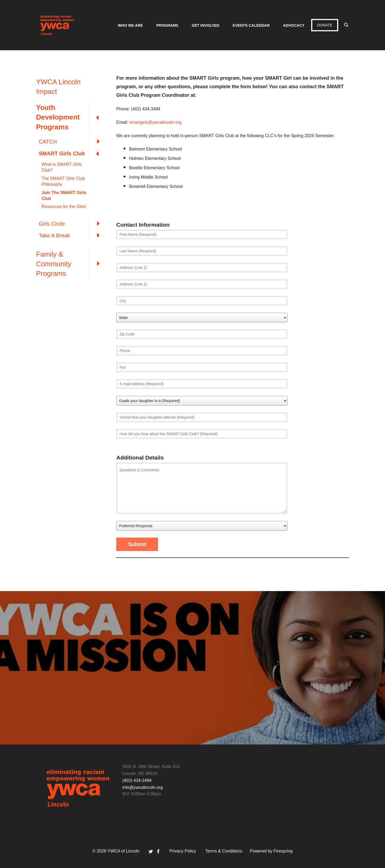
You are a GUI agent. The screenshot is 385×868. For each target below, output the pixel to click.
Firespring (283, 851)
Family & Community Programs (71, 264)
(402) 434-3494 (137, 780)
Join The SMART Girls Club (64, 196)
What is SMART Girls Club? (62, 167)
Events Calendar (251, 25)
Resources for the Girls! (64, 207)
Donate (325, 25)
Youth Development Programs (71, 117)
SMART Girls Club (72, 153)
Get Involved (205, 25)
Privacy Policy (183, 851)
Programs (167, 25)
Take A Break (72, 236)
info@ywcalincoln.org (143, 787)
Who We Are (130, 25)
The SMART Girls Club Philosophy (63, 181)
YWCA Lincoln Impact (58, 87)
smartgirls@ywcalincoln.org (155, 122)
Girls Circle (72, 224)
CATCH (72, 142)
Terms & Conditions (224, 851)
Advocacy (294, 25)
